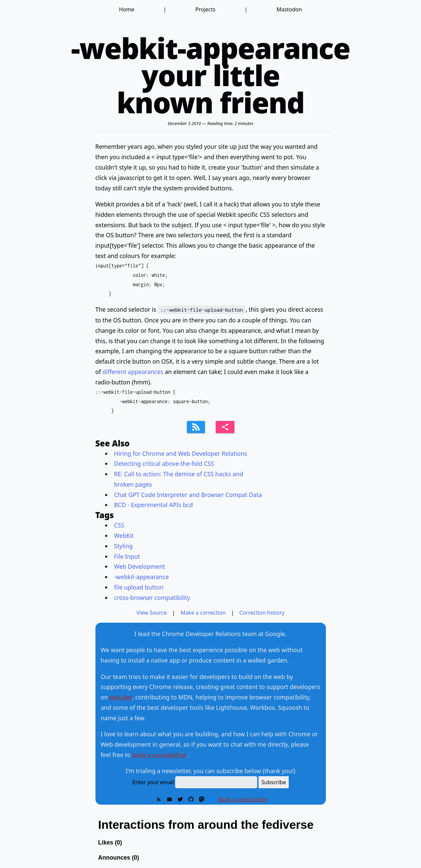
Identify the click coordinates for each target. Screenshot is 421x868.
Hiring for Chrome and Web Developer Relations (181, 453)
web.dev (121, 697)
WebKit (124, 536)
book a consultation (159, 755)
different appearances (133, 372)
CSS (119, 525)
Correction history (262, 613)
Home (127, 9)
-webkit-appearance (142, 577)
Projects (205, 9)
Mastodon (289, 9)
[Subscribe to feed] (196, 427)
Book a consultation (243, 799)
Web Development (140, 566)
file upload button (139, 587)
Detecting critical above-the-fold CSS (164, 463)
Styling (124, 546)
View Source (152, 613)
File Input (127, 556)
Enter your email (153, 782)
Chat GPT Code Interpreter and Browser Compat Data (188, 495)
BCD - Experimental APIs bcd (154, 505)
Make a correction (203, 613)
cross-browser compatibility (152, 598)
